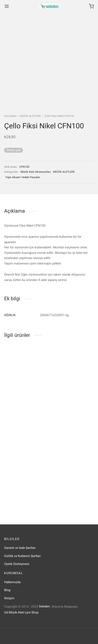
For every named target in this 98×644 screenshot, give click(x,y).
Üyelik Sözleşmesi (17, 564)
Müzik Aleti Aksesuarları (35, 172)
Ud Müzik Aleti (14, 612)
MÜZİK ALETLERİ (30, 116)
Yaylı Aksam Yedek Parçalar (23, 177)
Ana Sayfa (10, 116)
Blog (7, 590)
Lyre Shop (32, 612)
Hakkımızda (12, 582)
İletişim (9, 598)
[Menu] (7, 6)
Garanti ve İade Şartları (20, 548)
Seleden (44, 606)
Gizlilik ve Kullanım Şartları (23, 556)
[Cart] (91, 6)
